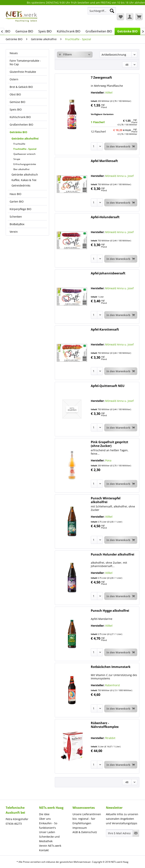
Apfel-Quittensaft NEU (108, 386)
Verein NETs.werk (50, 846)
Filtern (65, 54)
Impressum (80, 828)
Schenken (16, 217)
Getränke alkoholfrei (25, 139)
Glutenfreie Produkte (23, 72)
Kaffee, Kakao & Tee (24, 180)
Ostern (14, 79)
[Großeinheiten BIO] (99, 31)
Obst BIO (15, 94)
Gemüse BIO (17, 102)
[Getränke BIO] (127, 31)
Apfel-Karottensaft (105, 330)
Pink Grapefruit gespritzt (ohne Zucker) (110, 444)
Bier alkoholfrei (21, 169)
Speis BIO (16, 109)
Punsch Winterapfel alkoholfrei (106, 500)
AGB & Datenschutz (85, 832)
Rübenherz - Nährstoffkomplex (105, 725)
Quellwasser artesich (24, 154)
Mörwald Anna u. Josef (119, 176)
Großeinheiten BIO (21, 125)
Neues (14, 53)
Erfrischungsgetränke (25, 164)
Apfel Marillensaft (104, 161)
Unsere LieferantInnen (87, 814)
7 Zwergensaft (101, 78)
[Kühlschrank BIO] (69, 31)
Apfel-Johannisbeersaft (108, 273)
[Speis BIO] (45, 31)
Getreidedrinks (21, 185)
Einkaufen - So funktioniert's (48, 825)
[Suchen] (112, 11)
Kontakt (44, 850)
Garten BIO (17, 201)
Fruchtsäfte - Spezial (25, 149)
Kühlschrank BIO (20, 117)
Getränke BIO (18, 132)
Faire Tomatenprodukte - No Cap (25, 62)
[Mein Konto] (130, 17)
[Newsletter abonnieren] (136, 833)
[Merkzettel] (120, 17)
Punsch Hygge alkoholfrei (110, 611)
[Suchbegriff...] (102, 11)
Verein (14, 232)
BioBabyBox (17, 224)
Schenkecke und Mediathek (49, 839)
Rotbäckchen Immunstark (111, 667)
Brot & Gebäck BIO (21, 87)
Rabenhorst (113, 685)
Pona (108, 460)
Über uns (45, 819)
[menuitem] (102, 13)
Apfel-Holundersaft (105, 217)
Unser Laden (47, 832)
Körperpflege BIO (20, 209)
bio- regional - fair (84, 819)
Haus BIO (15, 194)
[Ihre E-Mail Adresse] (119, 833)
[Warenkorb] (139, 17)
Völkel (109, 92)
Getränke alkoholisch (25, 175)
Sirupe (17, 159)
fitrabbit (110, 738)
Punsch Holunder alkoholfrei (113, 554)
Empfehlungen (82, 823)
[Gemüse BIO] (24, 31)
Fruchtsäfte (19, 144)
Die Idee (44, 814)
